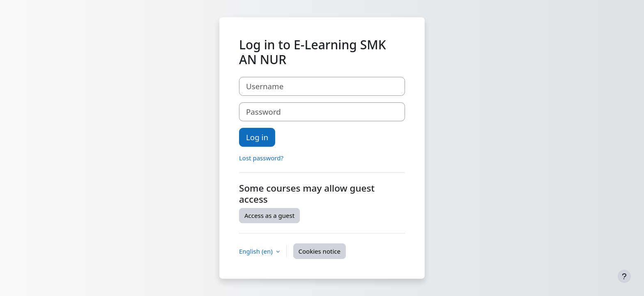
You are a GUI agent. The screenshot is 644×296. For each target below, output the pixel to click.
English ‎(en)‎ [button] (257, 251)
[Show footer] (624, 276)
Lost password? (261, 158)
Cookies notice (320, 251)
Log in (257, 137)
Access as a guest (269, 215)
